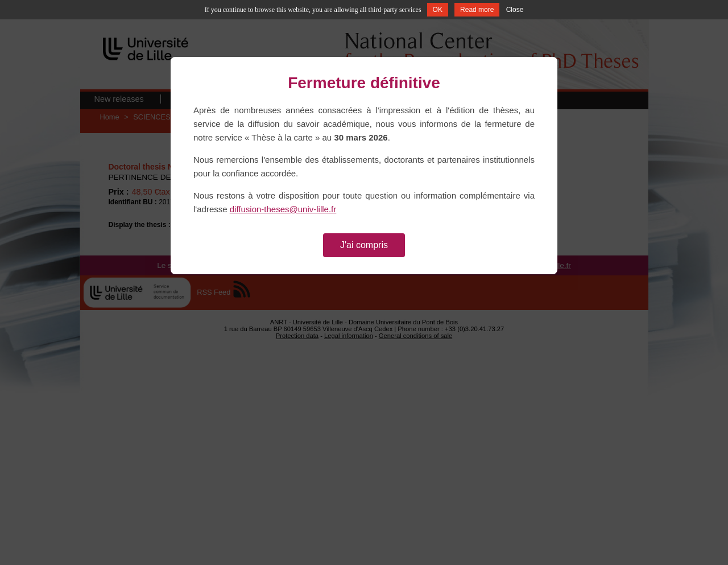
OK (438, 10)
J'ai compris (364, 245)
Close (515, 10)
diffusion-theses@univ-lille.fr (283, 209)
